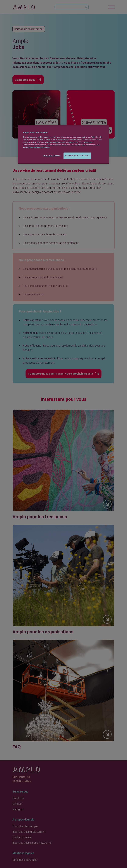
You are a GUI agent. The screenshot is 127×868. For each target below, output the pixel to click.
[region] (63, 145)
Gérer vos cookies (52, 155)
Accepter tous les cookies (77, 156)
